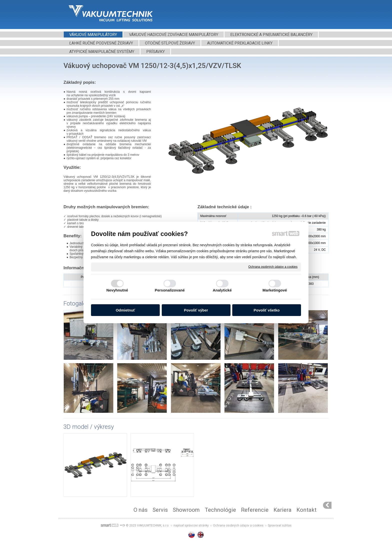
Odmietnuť (125, 310)
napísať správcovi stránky (191, 525)
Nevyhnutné (117, 290)
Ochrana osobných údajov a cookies (273, 267)
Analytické (222, 290)
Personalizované (170, 290)
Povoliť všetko (267, 310)
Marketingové (275, 290)
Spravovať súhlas (280, 525)
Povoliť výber (196, 310)
